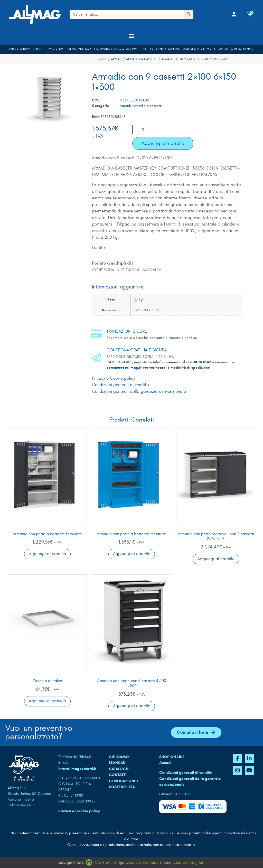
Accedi (165, 763)
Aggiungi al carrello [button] (47, 554)
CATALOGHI (119, 769)
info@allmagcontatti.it (77, 769)
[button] (132, 36)
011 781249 (82, 757)
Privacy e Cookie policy (114, 378)
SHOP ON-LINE (172, 757)
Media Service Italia (144, 863)
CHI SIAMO (119, 757)
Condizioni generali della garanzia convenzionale (139, 391)
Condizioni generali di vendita (120, 385)
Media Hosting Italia (191, 863)
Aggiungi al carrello (163, 143)
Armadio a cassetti (142, 59)
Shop (103, 59)
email (185, 49)
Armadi (117, 59)
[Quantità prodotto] (145, 130)
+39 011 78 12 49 (199, 362)
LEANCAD (117, 763)
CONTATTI (118, 775)
